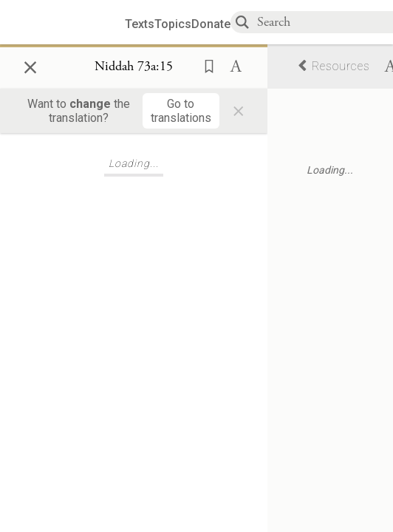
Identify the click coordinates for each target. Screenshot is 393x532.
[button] (205, 65)
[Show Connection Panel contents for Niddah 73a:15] (134, 67)
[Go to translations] (181, 111)
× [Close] (30, 65)
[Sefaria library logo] (68, 23)
